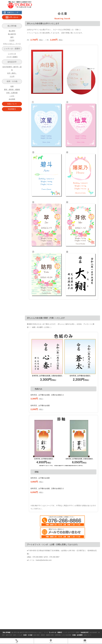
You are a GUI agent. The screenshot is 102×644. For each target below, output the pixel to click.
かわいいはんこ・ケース (12, 44)
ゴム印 (12, 76)
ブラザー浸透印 (12, 57)
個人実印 (12, 31)
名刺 (12, 86)
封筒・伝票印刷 (12, 93)
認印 (12, 37)
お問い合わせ (12, 17)
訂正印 (12, 40)
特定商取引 (12, 109)
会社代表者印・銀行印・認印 (12, 68)
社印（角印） (12, 73)
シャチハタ (12, 54)
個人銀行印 (12, 34)
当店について (12, 104)
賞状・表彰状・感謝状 (12, 90)
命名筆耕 (12, 99)
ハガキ (12, 96)
